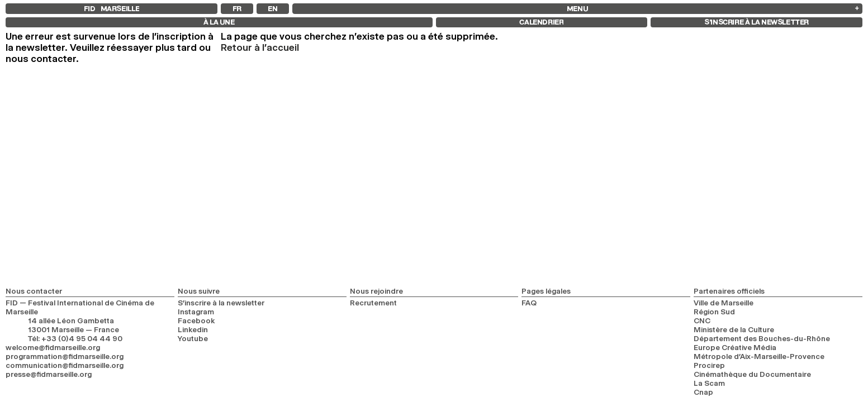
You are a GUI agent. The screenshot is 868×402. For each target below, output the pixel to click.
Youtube (193, 338)
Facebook (196, 320)
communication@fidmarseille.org (65, 365)
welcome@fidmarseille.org (53, 347)
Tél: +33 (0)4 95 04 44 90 (75, 338)
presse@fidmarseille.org (49, 374)
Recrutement (373, 303)
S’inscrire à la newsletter (221, 303)
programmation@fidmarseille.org (65, 356)
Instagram (196, 312)
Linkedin (193, 329)
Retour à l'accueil (260, 47)
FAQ (529, 303)
